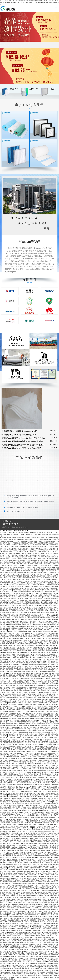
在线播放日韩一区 (50, 913)
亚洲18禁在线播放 (20, 892)
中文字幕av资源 (49, 647)
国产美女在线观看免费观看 (19, 604)
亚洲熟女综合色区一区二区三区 (25, 920)
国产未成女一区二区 (42, 807)
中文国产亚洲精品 (5, 656)
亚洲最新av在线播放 (52, 538)
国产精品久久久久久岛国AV (19, 710)
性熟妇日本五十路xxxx (14, 819)
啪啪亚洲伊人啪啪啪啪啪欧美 (22, 732)
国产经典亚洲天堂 (7, 899)
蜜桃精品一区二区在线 (23, 579)
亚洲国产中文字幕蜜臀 (29, 906)
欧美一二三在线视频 (34, 939)
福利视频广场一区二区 (47, 795)
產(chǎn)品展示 (30, 105)
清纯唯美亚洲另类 (14, 840)
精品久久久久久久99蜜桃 (7, 546)
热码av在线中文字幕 (6, 831)
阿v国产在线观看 (8, 715)
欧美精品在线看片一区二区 (50, 593)
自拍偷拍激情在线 (18, 743)
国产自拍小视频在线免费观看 (51, 569)
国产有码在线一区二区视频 (22, 746)
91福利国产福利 (23, 703)
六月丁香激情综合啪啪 (6, 805)
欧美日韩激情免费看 (36, 642)
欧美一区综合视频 (51, 816)
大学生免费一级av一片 (44, 720)
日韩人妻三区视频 (5, 581)
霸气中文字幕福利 (22, 729)
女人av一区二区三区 (38, 588)
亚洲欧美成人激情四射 (28, 748)
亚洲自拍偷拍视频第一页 (26, 663)
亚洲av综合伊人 (16, 943)
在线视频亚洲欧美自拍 (20, 618)
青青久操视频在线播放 (36, 661)
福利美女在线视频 (10, 823)
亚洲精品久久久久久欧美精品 (13, 804)
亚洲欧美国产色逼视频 (17, 555)
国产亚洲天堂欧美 (5, 798)
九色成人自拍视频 (51, 762)
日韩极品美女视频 (27, 597)
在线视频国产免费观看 (6, 684)
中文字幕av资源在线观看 (49, 642)
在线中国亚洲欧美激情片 (13, 776)
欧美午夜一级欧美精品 (51, 588)
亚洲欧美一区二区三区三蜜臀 (36, 884)
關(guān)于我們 (30, 242)
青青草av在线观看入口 (51, 868)
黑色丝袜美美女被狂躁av (49, 828)
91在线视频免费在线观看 (23, 644)
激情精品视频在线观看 (50, 576)
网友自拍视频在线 (45, 606)
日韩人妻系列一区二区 (8, 925)
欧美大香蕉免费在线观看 (23, 680)
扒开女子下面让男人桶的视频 (38, 764)
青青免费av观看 (12, 625)
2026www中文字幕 (5, 779)
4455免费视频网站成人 (25, 769)
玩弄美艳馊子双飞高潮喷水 (29, 977)
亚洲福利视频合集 (48, 736)
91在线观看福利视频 (17, 767)
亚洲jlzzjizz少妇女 (8, 856)
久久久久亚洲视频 (22, 612)
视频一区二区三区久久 (45, 877)
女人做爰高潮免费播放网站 (45, 540)
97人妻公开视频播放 (12, 786)
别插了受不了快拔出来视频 (47, 939)
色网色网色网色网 (18, 805)
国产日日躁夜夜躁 (39, 609)
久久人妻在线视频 (51, 680)
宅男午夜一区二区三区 (20, 854)
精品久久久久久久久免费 (35, 745)
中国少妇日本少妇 (8, 732)
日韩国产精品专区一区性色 (33, 800)
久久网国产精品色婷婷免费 (47, 887)
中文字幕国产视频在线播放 (37, 717)
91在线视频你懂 (45, 567)
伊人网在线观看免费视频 (44, 718)
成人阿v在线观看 (45, 557)
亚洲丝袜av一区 (41, 842)
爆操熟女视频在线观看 (9, 628)
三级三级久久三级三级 (10, 923)
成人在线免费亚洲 (37, 652)
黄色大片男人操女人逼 (6, 918)
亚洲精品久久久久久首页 (17, 599)
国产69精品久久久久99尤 (14, 889)
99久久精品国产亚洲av (20, 553)
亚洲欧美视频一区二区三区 (8, 877)
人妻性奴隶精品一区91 (10, 729)
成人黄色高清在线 (12, 727)
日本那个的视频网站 (25, 602)
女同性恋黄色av (54, 830)
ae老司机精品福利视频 (45, 856)
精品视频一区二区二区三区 (40, 804)
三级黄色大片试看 (26, 736)
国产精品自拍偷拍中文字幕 (7, 927)
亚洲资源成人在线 (13, 585)
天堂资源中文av (17, 784)
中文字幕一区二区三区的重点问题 (47, 595)
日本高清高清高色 (15, 682)
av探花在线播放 (36, 725)
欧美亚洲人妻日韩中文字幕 (44, 675)
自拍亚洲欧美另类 (35, 677)
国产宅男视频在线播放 (6, 882)
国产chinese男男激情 (50, 672)
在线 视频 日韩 (10, 746)
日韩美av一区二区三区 (46, 553)
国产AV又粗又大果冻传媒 (37, 778)
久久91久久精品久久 (12, 769)
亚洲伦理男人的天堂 (25, 623)
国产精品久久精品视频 (13, 560)
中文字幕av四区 (22, 897)
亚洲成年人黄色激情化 (10, 679)
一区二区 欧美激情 (49, 573)
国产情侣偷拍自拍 (49, 786)
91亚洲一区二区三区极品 (39, 923)
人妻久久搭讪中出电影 (18, 894)
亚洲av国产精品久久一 (28, 974)
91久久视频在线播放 (37, 970)
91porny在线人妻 (21, 665)
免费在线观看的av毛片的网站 (21, 590)
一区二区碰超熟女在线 (34, 621)
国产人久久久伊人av (41, 873)
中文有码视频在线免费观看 (7, 811)
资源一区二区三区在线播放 (7, 562)
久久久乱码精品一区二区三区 (50, 840)
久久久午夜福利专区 (39, 679)
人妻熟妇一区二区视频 (23, 677)
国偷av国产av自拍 (8, 890)
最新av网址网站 (39, 647)
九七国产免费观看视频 (32, 665)
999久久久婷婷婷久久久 (24, 642)
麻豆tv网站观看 (24, 576)
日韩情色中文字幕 (25, 840)
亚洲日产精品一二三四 (49, 661)
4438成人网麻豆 (18, 724)
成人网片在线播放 (28, 972)
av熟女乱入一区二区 (42, 562)
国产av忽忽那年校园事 (12, 837)
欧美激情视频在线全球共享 (29, 637)
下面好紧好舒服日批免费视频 (16, 673)
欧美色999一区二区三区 (11, 593)
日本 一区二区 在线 (11, 722)
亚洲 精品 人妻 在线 (24, 764)
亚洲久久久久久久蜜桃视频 (22, 910)
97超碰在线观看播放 (33, 877)
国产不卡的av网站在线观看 (17, 720)
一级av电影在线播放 (32, 618)
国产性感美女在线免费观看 (46, 896)
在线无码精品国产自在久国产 (18, 548)
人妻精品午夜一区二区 (26, 652)
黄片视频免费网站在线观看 (35, 583)
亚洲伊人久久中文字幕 (6, 911)
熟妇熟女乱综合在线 (40, 870)
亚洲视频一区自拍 (31, 708)
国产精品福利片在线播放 (52, 585)
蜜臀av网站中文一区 (24, 585)
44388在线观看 (10, 852)
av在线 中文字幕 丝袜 (8, 824)
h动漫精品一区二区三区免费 (47, 751)
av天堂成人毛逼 (28, 706)
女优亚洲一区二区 (51, 687)
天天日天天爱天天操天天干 (9, 692)
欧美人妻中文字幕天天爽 (25, 837)
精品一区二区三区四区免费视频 (50, 546)
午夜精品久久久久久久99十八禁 (47, 819)
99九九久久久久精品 (24, 739)
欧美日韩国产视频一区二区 (9, 642)
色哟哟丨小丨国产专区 (35, 698)
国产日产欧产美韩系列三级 (34, 628)
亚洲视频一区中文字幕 (8, 875)
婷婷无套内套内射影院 (32, 956)
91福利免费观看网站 (7, 566)
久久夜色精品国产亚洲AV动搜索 (11, 576)
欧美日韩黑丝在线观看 (42, 871)
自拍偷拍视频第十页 (18, 762)
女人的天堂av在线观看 (38, 812)
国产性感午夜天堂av (10, 545)
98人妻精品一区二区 (22, 745)
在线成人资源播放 (35, 746)
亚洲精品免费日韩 (15, 649)
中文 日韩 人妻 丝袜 (7, 553)
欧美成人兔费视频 (38, 809)
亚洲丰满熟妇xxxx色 (18, 790)
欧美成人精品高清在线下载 (23, 543)
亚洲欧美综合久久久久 (45, 811)
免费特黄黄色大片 (31, 654)
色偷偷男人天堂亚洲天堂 (34, 619)
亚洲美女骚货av (10, 621)
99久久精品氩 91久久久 (34, 546)
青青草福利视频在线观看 (27, 826)
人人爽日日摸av (45, 722)
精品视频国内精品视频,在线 (51, 699)
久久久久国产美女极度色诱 (8, 571)
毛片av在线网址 (9, 672)
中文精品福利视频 (48, 824)
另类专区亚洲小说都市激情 (28, 849)
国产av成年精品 (46, 590)
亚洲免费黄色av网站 (47, 698)
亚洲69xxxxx (48, 884)
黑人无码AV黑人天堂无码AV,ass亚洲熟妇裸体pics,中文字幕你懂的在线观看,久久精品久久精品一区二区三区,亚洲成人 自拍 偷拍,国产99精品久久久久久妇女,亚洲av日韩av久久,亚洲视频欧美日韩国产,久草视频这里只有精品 (29, 3)
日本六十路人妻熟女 (11, 685)
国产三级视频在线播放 (21, 811)
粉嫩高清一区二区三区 (31, 540)
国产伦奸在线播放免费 (34, 788)
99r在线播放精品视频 (23, 625)
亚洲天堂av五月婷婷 (23, 606)
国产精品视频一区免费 (15, 550)
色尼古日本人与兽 (49, 738)
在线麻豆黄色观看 (22, 666)
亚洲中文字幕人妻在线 (31, 595)
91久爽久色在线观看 (16, 870)
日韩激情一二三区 (25, 757)
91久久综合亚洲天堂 (15, 689)
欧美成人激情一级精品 (30, 659)
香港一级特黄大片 (15, 950)
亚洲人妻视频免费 (41, 880)
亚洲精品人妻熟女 (23, 939)
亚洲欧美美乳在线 (47, 619)
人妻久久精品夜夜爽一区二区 (36, 729)
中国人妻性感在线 (11, 699)
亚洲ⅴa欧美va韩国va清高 (16, 640)
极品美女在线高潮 (26, 552)
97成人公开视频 (31, 545)
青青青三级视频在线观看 (18, 873)
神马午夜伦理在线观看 (20, 607)
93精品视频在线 (49, 793)
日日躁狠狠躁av (18, 672)
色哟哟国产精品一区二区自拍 (17, 800)
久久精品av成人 (14, 764)
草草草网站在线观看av (47, 851)
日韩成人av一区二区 (37, 623)
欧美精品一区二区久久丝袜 (29, 696)
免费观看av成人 (23, 632)
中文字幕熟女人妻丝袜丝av (40, 663)
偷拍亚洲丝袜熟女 (29, 762)
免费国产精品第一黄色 (25, 725)
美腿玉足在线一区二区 (29, 743)
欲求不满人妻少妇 (28, 614)
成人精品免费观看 (47, 592)
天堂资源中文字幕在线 (35, 930)
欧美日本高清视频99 (46, 607)
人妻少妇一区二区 (27, 630)
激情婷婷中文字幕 (26, 734)
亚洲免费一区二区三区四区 (19, 831)
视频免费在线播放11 (37, 736)
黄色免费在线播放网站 (47, 710)
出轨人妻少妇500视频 (16, 656)
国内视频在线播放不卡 (27, 830)
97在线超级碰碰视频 (26, 934)
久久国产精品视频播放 (42, 555)
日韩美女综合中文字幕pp (51, 809)
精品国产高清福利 (12, 812)
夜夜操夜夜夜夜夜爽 (22, 722)
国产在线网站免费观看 (46, 656)
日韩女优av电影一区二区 (7, 969)
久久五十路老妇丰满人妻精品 (32, 567)
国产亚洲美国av (18, 659)
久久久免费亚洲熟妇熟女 (25, 965)
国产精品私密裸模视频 (27, 687)
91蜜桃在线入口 (6, 884)
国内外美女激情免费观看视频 (37, 866)
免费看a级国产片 (41, 545)
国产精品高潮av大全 (52, 654)
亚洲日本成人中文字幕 (13, 541)
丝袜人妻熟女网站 (22, 755)
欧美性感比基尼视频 (36, 757)
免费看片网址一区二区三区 (32, 670)
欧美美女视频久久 (21, 861)
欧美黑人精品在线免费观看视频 (37, 581)
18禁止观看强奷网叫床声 (50, 597)
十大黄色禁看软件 (14, 835)
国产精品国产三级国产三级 (49, 602)
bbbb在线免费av (35, 904)
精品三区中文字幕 (12, 606)
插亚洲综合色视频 (51, 805)
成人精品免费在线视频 (49, 639)
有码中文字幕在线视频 (30, 555)
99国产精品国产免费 (35, 917)
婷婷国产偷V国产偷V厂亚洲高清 (38, 731)
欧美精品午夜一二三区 (31, 633)
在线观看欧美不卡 (5, 705)
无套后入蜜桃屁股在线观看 (13, 849)
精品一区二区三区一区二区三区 (17, 816)
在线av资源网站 (45, 677)
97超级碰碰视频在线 (45, 600)
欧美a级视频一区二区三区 (43, 743)
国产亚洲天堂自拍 (32, 831)
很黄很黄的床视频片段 (18, 922)
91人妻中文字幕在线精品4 (37, 585)
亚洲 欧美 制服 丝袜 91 (46, 645)
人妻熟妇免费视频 (51, 833)
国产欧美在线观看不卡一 (37, 868)
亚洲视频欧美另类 (30, 616)
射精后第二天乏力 (26, 943)
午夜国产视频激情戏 (18, 701)
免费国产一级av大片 (27, 828)
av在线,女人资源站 (32, 626)
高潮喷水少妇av (18, 566)
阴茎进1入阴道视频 (12, 802)
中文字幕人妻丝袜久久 (46, 670)
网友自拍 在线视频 (35, 658)
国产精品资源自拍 (40, 941)
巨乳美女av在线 (16, 830)
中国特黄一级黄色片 (10, 698)
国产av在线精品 (53, 560)
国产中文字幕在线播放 (51, 706)
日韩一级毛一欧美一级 (34, 710)
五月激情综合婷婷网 (43, 626)
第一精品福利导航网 (9, 557)
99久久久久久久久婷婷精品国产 (49, 875)
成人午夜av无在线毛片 (37, 758)
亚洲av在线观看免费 (38, 705)
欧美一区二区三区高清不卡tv (29, 753)
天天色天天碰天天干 (39, 614)
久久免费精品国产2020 (9, 781)
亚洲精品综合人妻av (42, 760)
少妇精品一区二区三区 (6, 586)
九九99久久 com (40, 892)
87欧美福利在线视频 (30, 772)
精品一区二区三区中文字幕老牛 (14, 559)
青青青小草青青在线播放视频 (25, 685)
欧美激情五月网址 (43, 765)
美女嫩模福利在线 (38, 784)
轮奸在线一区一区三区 (22, 698)
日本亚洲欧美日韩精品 (46, 864)
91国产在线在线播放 (29, 941)
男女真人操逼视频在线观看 (32, 967)
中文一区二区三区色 (20, 857)
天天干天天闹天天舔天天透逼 (49, 917)
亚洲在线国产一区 (19, 540)
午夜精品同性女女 (44, 755)
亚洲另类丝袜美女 (7, 765)
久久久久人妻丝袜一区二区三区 (10, 851)
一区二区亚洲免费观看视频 (50, 644)
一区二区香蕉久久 (30, 873)
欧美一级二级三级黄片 (33, 548)
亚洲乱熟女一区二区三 (37, 734)
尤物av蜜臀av (50, 774)
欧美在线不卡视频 (10, 861)
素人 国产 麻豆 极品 (18, 595)
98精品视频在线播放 (6, 710)
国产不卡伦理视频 (45, 903)
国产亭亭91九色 (23, 788)
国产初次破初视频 (7, 814)
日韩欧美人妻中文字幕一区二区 (20, 661)
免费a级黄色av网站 (41, 772)
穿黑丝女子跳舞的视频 (6, 701)
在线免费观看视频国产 (18, 538)
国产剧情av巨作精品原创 (36, 694)
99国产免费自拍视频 (35, 590)
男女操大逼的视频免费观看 (22, 592)
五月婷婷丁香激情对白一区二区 (19, 581)
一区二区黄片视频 (28, 566)
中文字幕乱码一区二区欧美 (9, 569)
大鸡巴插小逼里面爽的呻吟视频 (17, 946)
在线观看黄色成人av (21, 562)
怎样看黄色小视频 (17, 913)
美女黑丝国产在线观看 (51, 769)
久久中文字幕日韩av (39, 706)
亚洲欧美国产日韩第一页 (24, 812)
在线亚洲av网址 (7, 762)
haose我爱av (12, 644)
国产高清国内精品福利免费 (23, 758)
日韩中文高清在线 (5, 548)
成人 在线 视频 (10, 738)
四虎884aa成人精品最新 (35, 781)
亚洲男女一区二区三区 (22, 844)
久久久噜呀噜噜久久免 (43, 640)
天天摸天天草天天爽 (26, 705)
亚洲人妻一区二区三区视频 (51, 970)
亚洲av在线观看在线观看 (7, 645)
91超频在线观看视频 (6, 767)
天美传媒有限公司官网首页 (10, 944)
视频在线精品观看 (27, 784)
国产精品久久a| (44, 897)
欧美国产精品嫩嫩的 (22, 781)
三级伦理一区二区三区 (16, 574)
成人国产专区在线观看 (24, 802)
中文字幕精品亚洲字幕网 (10, 677)
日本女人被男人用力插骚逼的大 (23, 738)
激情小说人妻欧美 (25, 658)
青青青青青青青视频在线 (7, 540)
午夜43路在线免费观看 (31, 720)
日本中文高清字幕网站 (8, 626)
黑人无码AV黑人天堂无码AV (45, 915)
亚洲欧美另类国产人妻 (14, 903)
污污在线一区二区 (12, 897)
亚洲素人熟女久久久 (29, 586)
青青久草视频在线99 (44, 845)
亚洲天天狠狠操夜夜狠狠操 (50, 910)
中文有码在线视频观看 (28, 953)
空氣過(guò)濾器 (9, 9)
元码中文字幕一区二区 (46, 746)
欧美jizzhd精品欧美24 (50, 609)
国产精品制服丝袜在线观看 (19, 578)
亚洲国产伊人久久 (50, 614)
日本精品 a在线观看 (48, 732)
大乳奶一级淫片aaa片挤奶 (28, 682)
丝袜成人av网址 (10, 592)
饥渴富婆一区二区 (18, 760)
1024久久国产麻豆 (33, 771)
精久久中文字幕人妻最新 (15, 630)
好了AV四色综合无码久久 (46, 976)
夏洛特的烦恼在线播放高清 (49, 781)
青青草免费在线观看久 (45, 724)
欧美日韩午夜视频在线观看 (22, 824)
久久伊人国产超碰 (49, 701)
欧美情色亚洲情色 (45, 611)
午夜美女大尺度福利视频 (42, 599)
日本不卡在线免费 (52, 798)
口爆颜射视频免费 (46, 604)
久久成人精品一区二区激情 (37, 579)
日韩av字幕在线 (12, 731)
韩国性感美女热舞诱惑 (40, 918)
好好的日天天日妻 (16, 750)
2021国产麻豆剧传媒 (28, 870)
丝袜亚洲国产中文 (45, 548)
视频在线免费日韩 (49, 729)
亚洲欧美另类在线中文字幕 (22, 904)
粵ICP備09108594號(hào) (20, 527)
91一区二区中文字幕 (40, 538)
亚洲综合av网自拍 (43, 854)
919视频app (19, 571)
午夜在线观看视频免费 (19, 675)
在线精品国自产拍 (38, 689)
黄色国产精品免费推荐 (21, 621)
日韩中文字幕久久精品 (23, 569)
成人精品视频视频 (21, 545)
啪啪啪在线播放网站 (48, 927)
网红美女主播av (28, 571)
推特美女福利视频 (48, 649)
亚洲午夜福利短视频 (18, 647)
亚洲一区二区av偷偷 (15, 753)
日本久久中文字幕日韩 (38, 786)
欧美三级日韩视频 (21, 628)
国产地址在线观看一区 (24, 593)
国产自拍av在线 (44, 958)
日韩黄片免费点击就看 (42, 849)
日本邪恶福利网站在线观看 (43, 713)
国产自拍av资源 (35, 802)
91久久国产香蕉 (19, 772)
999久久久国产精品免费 (49, 583)
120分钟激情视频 (44, 771)
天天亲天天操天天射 (44, 665)
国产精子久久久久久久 (34, 557)
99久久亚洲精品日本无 (18, 633)
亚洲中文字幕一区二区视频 (30, 724)
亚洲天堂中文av (50, 866)
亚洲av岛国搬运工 (33, 845)
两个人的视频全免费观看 (26, 541)
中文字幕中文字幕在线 (8, 976)
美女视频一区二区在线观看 (27, 560)
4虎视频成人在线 (29, 538)
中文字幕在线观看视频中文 (49, 757)
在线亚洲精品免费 (45, 904)
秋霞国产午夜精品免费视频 (34, 861)
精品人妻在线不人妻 (38, 738)
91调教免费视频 (22, 727)
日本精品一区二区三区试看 (9, 612)
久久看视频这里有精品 (18, 567)
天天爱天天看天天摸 (36, 901)
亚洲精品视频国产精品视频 (28, 871)
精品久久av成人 (28, 559)
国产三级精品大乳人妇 (49, 652)
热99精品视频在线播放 (6, 595)
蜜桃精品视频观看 (35, 795)
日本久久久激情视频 (12, 885)
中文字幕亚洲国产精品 (18, 718)
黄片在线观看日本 (37, 571)
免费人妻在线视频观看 (44, 633)
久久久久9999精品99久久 (37, 564)
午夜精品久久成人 (13, 663)
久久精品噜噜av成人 (14, 602)
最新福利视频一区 (48, 632)
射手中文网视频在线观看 (41, 826)
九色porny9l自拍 (6, 637)
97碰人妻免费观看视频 (48, 651)
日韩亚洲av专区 (52, 715)
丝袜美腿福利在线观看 (12, 691)
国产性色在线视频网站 (52, 708)
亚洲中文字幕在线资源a (34, 604)
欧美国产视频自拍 (30, 892)
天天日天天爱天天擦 (39, 541)
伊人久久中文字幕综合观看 (28, 807)
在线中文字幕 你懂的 (23, 936)
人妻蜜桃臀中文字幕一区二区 (31, 656)
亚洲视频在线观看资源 (31, 718)
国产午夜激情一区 (33, 811)
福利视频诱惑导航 (6, 567)
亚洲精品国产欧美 (48, 689)
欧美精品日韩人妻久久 (8, 772)
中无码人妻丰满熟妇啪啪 (41, 684)
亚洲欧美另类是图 (37, 649)
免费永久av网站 (20, 880)
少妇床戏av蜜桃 (28, 809)
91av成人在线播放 (19, 670)
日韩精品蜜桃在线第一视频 (12, 639)
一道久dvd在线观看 (35, 936)
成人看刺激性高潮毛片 (8, 778)
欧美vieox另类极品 (34, 606)
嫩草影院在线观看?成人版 (48, 725)
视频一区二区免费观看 (21, 619)
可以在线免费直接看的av (36, 625)
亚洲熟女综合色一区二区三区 (38, 838)
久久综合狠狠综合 (22, 600)
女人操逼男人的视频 (6, 538)
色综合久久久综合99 (33, 864)
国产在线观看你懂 (53, 682)
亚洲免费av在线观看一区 (50, 571)
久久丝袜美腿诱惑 (32, 727)
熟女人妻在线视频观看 (52, 545)
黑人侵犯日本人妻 (10, 543)
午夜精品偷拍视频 (10, 917)
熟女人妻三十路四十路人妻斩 (44, 659)
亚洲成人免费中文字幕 (35, 791)
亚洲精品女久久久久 (16, 597)
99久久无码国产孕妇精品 (37, 635)
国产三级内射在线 (39, 685)
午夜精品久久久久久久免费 (41, 830)
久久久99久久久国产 (11, 845)
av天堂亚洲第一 (45, 621)
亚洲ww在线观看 (32, 562)
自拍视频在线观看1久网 (47, 658)
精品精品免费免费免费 (12, 930)
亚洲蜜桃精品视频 (42, 703)
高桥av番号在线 (30, 713)
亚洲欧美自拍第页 (37, 597)
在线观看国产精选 (13, 795)
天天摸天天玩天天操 (7, 724)
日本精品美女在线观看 (31, 852)
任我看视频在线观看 (14, 635)
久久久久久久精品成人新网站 (49, 788)
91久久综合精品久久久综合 (30, 765)
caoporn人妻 (40, 701)
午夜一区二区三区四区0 (31, 922)
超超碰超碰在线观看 (33, 600)
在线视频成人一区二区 (33, 897)
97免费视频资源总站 (51, 870)
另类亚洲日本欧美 (36, 651)
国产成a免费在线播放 (28, 913)
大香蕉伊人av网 (26, 651)
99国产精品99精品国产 (31, 890)
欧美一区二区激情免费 (36, 569)
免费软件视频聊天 (15, 573)
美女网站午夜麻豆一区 (39, 925)
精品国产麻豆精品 (25, 635)
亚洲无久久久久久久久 (9, 745)
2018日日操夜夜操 (5, 583)
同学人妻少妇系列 (18, 715)
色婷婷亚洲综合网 (31, 857)
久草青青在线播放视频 (9, 665)
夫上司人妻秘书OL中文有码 (40, 559)
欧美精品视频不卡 (7, 960)
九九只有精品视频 (12, 666)
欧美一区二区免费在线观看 (39, 552)
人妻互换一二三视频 (18, 706)
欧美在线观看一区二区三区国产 (15, 809)
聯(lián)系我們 (30, 458)
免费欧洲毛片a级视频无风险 (38, 750)
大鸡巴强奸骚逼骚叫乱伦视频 (19, 884)
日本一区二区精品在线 (40, 566)
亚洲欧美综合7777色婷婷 (42, 586)
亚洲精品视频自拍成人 (12, 588)
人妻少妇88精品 (12, 915)
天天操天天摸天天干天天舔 (32, 611)
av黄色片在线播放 (53, 703)
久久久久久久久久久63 (19, 814)
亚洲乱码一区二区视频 (49, 784)
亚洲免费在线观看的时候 (36, 818)
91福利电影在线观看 (33, 755)
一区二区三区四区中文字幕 (49, 791)
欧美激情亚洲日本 (34, 844)
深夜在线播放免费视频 (8, 619)
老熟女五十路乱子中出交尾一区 (36, 578)
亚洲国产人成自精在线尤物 (29, 550)
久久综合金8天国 (18, 684)
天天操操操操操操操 (23, 866)
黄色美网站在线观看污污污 (33, 821)
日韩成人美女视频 (25, 851)
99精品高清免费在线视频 (18, 951)
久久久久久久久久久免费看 (9, 579)
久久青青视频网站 (27, 804)
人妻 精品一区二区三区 (41, 847)
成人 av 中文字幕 (24, 564)
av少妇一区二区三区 (15, 552)
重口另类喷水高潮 (18, 586)
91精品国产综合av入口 (32, 751)
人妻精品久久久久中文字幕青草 (17, 956)
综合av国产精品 (25, 573)
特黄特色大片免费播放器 (42, 741)
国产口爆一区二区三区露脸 (42, 574)
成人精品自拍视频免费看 (39, 630)
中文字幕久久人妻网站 (13, 652)
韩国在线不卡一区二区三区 (10, 632)
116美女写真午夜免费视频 (36, 576)
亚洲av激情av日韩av (34, 722)
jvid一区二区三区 (39, 783)
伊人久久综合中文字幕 (44, 955)
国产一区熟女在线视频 (12, 609)
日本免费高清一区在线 (40, 908)
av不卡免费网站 (29, 779)
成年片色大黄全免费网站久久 (45, 814)
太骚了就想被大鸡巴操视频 (7, 751)
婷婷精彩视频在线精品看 (44, 831)
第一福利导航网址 (41, 798)
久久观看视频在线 (50, 778)
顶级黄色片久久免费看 (32, 887)
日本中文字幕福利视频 (21, 546)
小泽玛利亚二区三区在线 (25, 588)
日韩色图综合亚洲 (20, 751)
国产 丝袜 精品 (47, 694)
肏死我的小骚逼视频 (44, 618)
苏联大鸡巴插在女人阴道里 (13, 828)
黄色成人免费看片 (12, 755)
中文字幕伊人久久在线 (13, 564)
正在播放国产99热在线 (49, 623)
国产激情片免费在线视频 (33, 607)
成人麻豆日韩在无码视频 (30, 712)
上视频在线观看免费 (43, 692)
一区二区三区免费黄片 (19, 955)
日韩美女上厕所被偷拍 (38, 769)
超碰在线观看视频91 (36, 592)
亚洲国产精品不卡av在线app (15, 614)
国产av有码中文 (38, 639)
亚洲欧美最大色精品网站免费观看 (41, 543)
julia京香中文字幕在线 (9, 844)
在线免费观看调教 (16, 687)
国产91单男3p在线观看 (34, 612)
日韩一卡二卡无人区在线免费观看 (47, 977)
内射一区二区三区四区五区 (10, 791)
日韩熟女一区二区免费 (33, 553)
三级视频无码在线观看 (21, 557)
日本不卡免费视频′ (9, 904)
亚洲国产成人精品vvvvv (41, 560)
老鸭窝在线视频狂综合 (52, 579)
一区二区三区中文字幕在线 (39, 943)
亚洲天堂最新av (12, 797)
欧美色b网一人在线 (43, 852)
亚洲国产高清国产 (5, 708)
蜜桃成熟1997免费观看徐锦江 (30, 899)
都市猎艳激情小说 (29, 741)
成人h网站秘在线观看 (42, 682)
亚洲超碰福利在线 (29, 647)
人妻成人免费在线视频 (50, 932)
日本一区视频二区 (47, 628)
